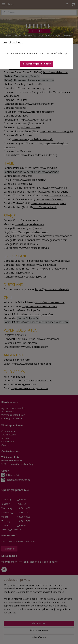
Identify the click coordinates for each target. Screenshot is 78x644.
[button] (36, 64)
